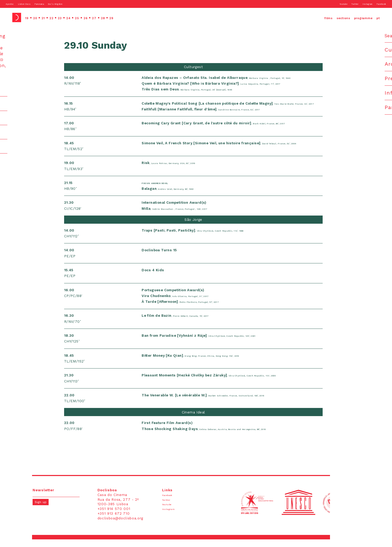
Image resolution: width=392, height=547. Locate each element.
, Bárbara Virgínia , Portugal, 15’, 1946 (230, 79)
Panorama (60, 4)
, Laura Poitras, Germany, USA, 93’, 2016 (185, 170)
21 (49, 17)
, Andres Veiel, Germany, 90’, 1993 (182, 196)
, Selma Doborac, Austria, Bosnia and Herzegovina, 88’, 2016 (227, 436)
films (304, 17)
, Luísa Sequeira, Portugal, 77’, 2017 (225, 85)
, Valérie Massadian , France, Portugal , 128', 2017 (194, 216)
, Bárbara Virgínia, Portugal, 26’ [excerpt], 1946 (205, 91)
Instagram (357, 4)
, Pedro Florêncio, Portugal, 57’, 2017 (196, 309)
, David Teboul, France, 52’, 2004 (234, 150)
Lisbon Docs (36, 4)
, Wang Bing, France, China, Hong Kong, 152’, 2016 (210, 363)
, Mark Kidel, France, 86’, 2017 (226, 131)
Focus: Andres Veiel (166, 190)
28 (125, 17)
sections (326, 17)
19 (28, 17)
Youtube (320, 4)
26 (103, 17)
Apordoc (13, 4)
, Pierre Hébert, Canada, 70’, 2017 (190, 323)
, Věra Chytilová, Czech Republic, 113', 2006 (226, 383)
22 (60, 17)
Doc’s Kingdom (85, 4)
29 (136, 17)
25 (92, 17)
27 (114, 17)
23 (70, 17)
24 (81, 17)
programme (355, 17)
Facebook (378, 4)
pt (377, 17)
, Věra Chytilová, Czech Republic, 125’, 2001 (216, 343)
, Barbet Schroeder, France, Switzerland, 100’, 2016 (223, 403)
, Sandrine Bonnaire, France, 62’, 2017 (216, 117)
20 (39, 17)
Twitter (338, 4)
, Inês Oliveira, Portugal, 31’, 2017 (189, 303)
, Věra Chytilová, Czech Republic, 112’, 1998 (210, 238)
